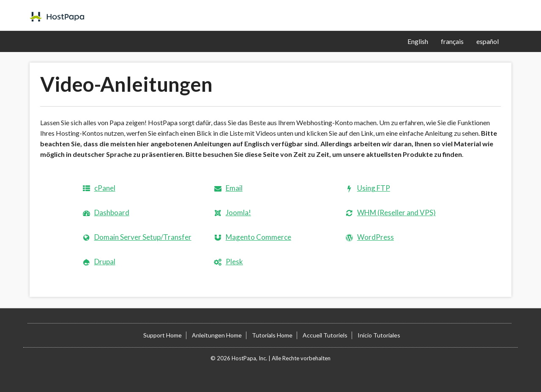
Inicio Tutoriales (379, 335)
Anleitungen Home (217, 335)
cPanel (105, 188)
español (488, 41)
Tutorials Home (272, 335)
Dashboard (112, 212)
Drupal (105, 262)
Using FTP (374, 188)
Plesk (234, 262)
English (418, 41)
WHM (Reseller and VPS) (396, 212)
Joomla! (238, 212)
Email (234, 188)
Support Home (163, 335)
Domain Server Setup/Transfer (143, 237)
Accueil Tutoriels (325, 335)
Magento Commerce (258, 237)
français (452, 41)
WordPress (376, 237)
